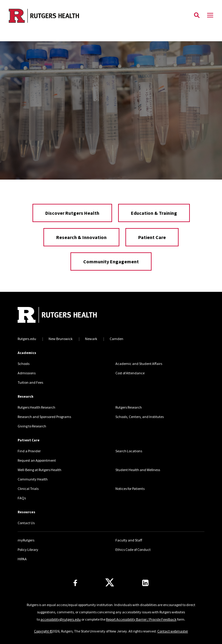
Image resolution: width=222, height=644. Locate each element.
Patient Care (152, 237)
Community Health (33, 479)
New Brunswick (61, 339)
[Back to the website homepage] (44, 16)
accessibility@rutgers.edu (61, 619)
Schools (24, 364)
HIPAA (22, 559)
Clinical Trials (28, 489)
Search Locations (129, 451)
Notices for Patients (130, 489)
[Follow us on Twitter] (110, 583)
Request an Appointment (37, 460)
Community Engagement (111, 261)
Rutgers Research (129, 407)
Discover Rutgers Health (72, 213)
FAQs (22, 498)
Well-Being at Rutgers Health (39, 470)
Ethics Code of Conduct (133, 550)
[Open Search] (197, 15)
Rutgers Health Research (36, 407)
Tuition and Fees (30, 382)
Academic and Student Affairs (139, 364)
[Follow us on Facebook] (75, 583)
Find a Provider (29, 451)
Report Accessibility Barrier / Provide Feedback (141, 619)
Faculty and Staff (129, 540)
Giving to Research (32, 426)
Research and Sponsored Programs (44, 417)
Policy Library (28, 550)
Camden (116, 339)
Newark (91, 339)
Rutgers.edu (27, 339)
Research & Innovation (81, 237)
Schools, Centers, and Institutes (140, 417)
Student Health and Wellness (138, 470)
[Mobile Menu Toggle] (210, 15)
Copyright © (43, 631)
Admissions (27, 373)
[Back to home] (59, 316)
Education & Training (154, 213)
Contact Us (26, 523)
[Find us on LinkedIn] (145, 583)
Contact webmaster (173, 631)
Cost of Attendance (130, 373)
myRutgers (26, 540)
